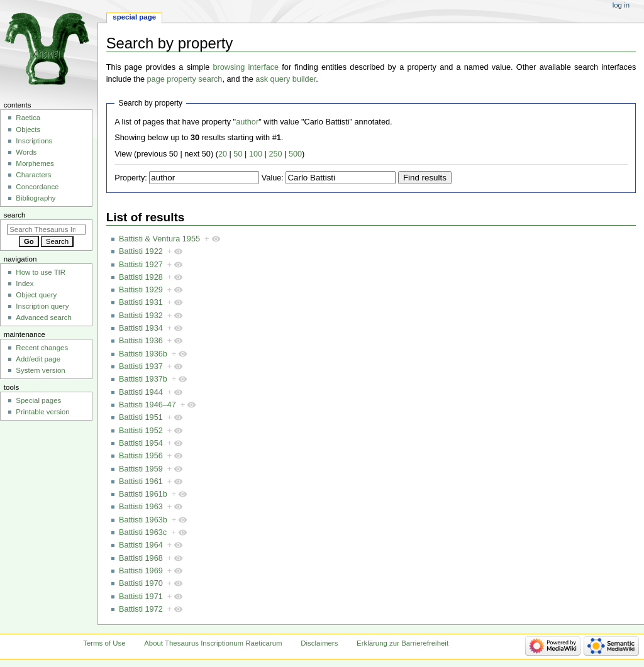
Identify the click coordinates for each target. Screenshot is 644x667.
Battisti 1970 (141, 583)
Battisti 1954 (141, 443)
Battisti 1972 (141, 609)
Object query (36, 295)
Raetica (28, 118)
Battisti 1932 (141, 316)
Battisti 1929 (141, 290)
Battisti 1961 (141, 482)
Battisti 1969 (141, 571)
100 (256, 154)
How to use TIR (41, 272)
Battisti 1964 (141, 545)
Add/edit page (38, 359)
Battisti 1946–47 (147, 405)
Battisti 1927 (141, 265)
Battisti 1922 (141, 251)
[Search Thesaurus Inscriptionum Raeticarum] (46, 229)
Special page (134, 17)
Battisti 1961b (143, 494)
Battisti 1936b (143, 354)
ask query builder (286, 79)
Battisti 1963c (143, 532)
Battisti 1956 (141, 456)
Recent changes (42, 348)
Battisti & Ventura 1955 (159, 239)
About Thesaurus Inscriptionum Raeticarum (213, 643)
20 (223, 154)
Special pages (38, 400)
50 (238, 154)
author (247, 122)
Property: (130, 178)
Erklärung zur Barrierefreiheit (402, 643)
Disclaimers (319, 643)
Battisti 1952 (141, 431)
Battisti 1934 (141, 328)
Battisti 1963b (143, 520)
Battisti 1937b (143, 379)
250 (275, 154)
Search (15, 215)
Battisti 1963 (141, 507)
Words (26, 152)
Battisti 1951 (141, 417)
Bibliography (36, 198)
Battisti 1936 (141, 341)
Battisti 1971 (141, 597)
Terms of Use (104, 643)
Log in (621, 5)
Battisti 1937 (141, 367)
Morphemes (35, 163)
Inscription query (42, 306)
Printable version (42, 412)
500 (295, 154)
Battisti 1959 (141, 469)
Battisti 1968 (141, 558)
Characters (33, 175)
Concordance (37, 187)
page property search (185, 79)
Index (25, 284)
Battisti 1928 (141, 277)
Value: (273, 178)
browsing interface (246, 67)
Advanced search (44, 317)
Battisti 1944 (141, 392)
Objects (28, 130)
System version (40, 370)
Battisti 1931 (141, 302)
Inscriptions (34, 141)
